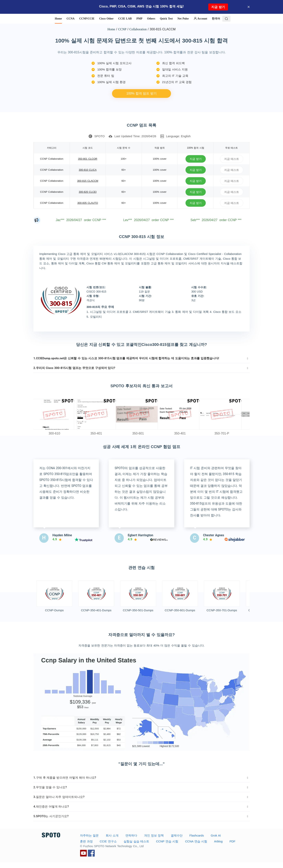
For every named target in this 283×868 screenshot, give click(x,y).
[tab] (141, 358)
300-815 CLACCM (88, 181)
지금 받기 (218, 7)
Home (111, 29)
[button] (141, 358)
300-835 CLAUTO (88, 203)
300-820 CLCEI (88, 192)
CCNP (122, 29)
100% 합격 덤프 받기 (141, 93)
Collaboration (138, 29)
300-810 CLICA (88, 170)
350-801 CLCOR (88, 159)
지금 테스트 (232, 159)
